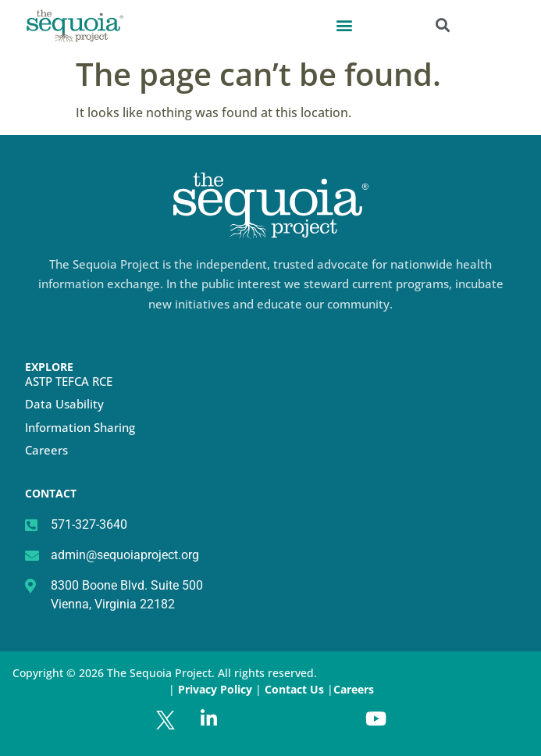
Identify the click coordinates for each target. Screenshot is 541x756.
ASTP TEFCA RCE (69, 381)
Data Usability (64, 404)
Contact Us (296, 689)
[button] (344, 25)
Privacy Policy (215, 689)
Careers (46, 450)
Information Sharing (80, 427)
